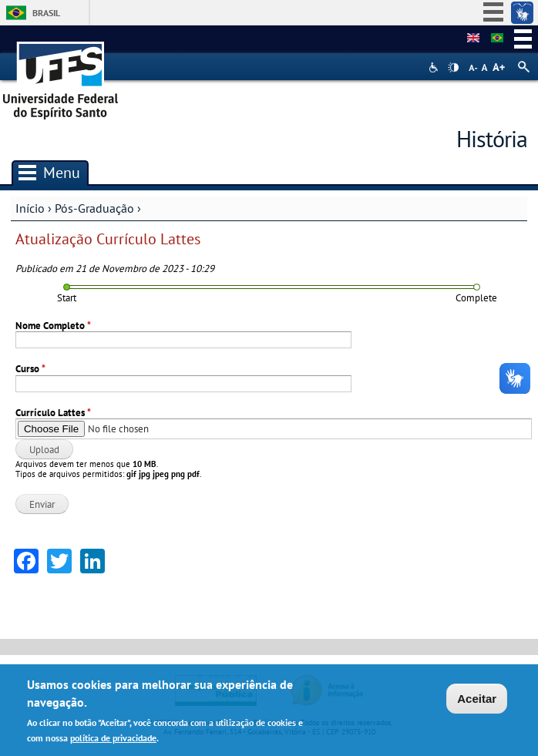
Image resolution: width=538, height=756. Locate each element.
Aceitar (477, 699)
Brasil (46, 13)
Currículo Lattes (53, 413)
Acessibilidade (435, 67)
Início (30, 208)
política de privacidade (113, 738)
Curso (30, 369)
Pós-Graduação (94, 208)
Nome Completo (53, 326)
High (453, 68)
